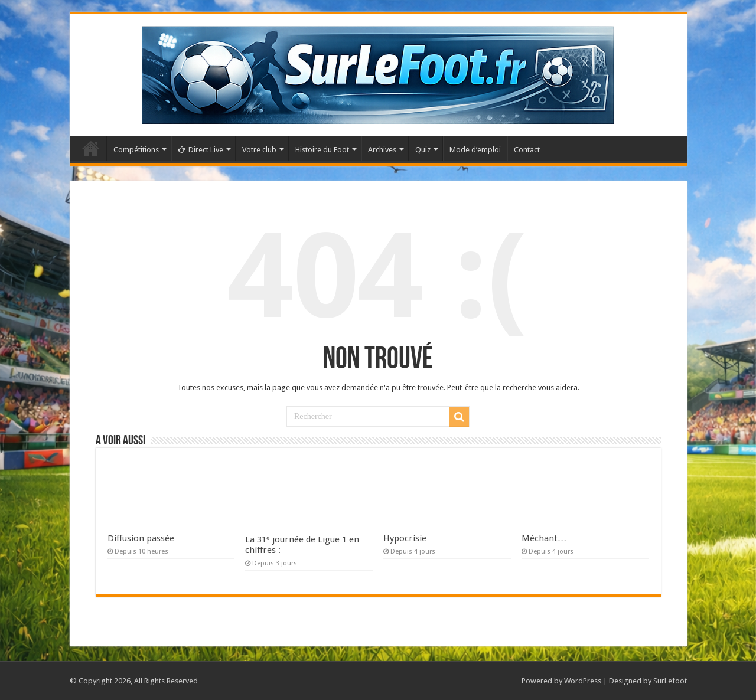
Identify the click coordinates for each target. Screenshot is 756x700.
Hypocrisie (405, 538)
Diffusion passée (141, 538)
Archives (382, 150)
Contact (527, 150)
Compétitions (136, 150)
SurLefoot (670, 681)
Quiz (423, 150)
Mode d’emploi (475, 150)
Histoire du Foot (322, 150)
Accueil (91, 148)
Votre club (259, 150)
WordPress (583, 681)
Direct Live (201, 150)
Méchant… (544, 538)
